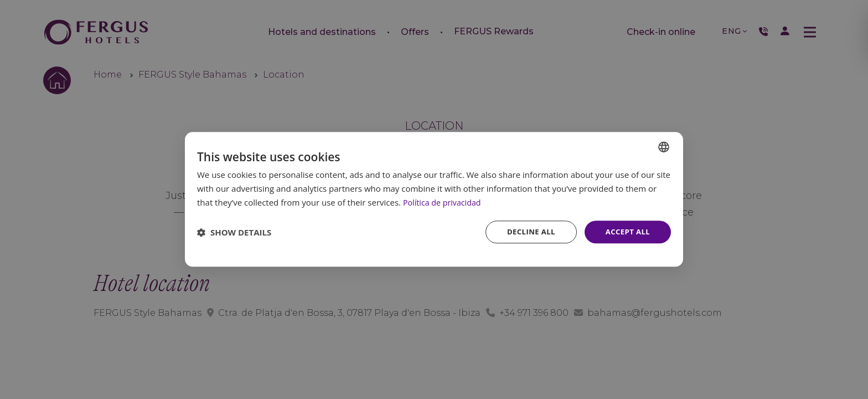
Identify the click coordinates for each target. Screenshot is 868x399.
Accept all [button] (626, 231)
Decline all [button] (526, 231)
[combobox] (664, 146)
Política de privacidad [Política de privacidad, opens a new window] (444, 202)
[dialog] (434, 199)
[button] (234, 232)
